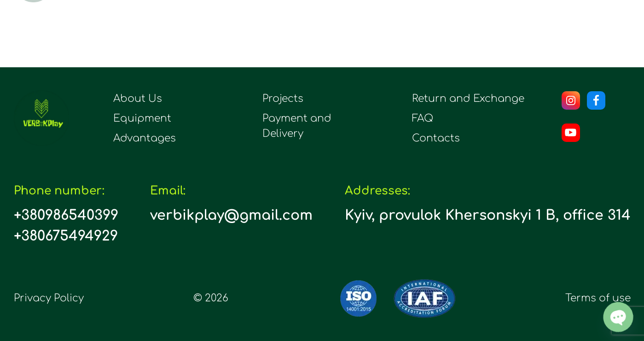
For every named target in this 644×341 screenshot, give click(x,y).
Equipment (142, 118)
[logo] (41, 118)
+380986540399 (66, 215)
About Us (138, 99)
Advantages (145, 138)
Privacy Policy (49, 298)
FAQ (423, 118)
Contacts (436, 138)
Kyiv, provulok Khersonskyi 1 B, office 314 (488, 215)
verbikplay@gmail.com (231, 215)
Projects (283, 99)
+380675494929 (66, 236)
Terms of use (598, 298)
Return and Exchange (468, 99)
